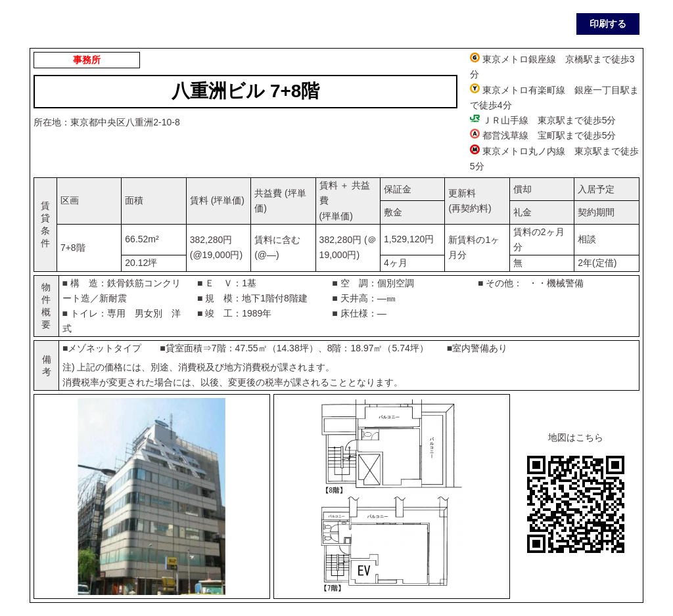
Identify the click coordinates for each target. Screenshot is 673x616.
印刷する (608, 24)
